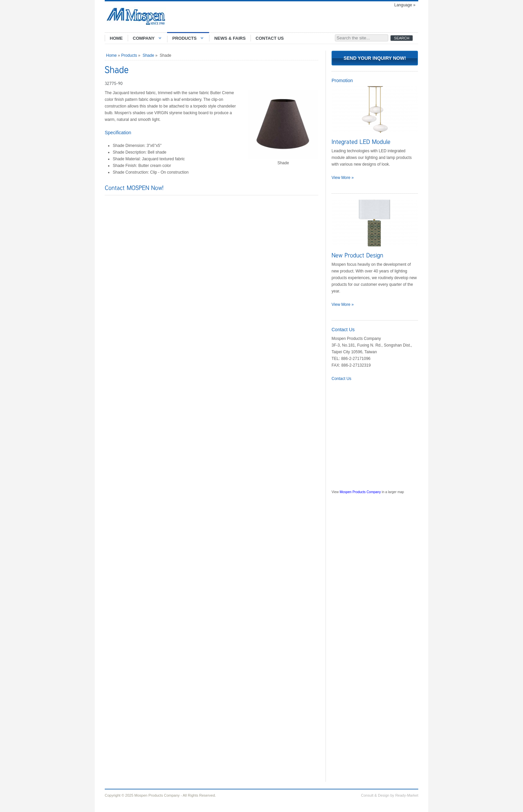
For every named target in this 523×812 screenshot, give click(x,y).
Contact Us (341, 379)
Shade (148, 55)
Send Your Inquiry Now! (375, 58)
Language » (405, 5)
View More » (343, 178)
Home (111, 55)
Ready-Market (407, 795)
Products (129, 55)
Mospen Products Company (360, 492)
